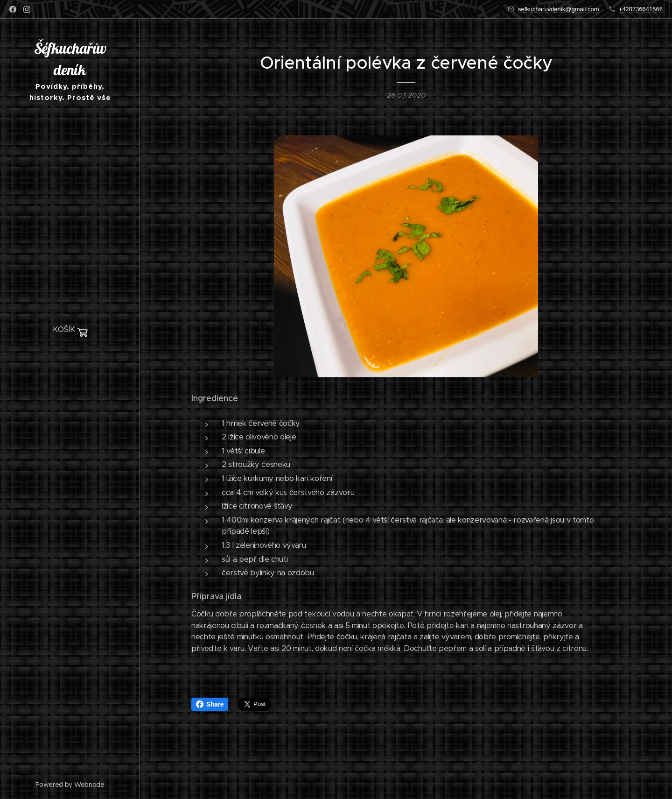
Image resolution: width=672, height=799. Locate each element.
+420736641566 (641, 9)
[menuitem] (70, 358)
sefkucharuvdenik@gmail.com (559, 9)
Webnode (89, 785)
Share (210, 704)
